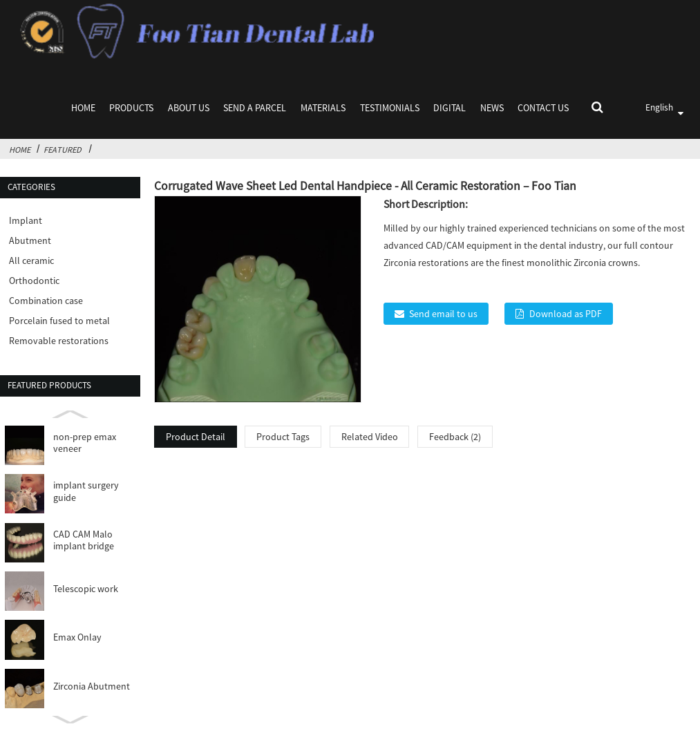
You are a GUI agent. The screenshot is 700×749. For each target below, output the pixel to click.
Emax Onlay (77, 637)
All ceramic (31, 260)
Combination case (46, 301)
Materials (323, 108)
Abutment (30, 240)
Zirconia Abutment (92, 686)
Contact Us (543, 108)
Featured (63, 150)
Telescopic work (86, 589)
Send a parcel (255, 108)
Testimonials (390, 108)
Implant (26, 220)
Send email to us (443, 314)
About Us (189, 108)
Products (131, 108)
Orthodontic (34, 281)
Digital (450, 108)
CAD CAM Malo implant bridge (84, 541)
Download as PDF (566, 314)
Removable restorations (59, 341)
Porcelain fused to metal (59, 321)
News (492, 108)
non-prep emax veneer (85, 443)
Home (83, 108)
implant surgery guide (86, 492)
